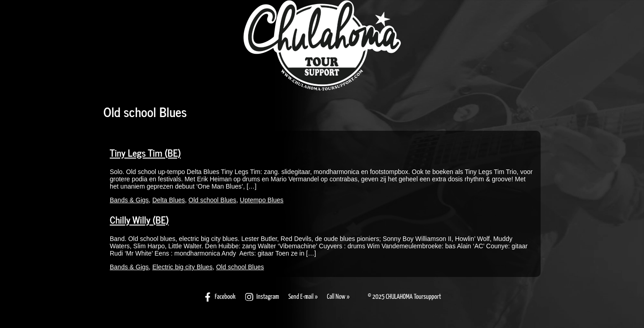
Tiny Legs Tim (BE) (145, 153)
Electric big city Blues (182, 267)
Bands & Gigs (129, 200)
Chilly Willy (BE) (139, 220)
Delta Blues (169, 200)
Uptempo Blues (262, 200)
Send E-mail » (303, 297)
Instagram (262, 297)
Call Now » (338, 297)
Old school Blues (212, 200)
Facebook (219, 297)
